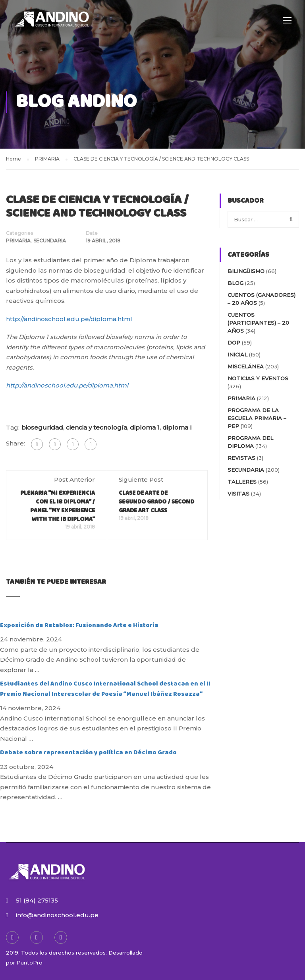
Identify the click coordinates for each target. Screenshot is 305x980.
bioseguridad (42, 427)
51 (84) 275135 (37, 900)
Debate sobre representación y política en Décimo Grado (88, 752)
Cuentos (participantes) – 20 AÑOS (258, 323)
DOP (234, 343)
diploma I (177, 427)
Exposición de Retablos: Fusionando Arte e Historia (79, 625)
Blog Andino (76, 102)
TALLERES (242, 482)
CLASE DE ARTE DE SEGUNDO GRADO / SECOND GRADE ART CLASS (156, 502)
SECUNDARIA (50, 241)
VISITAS (238, 494)
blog (236, 283)
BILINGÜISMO (246, 271)
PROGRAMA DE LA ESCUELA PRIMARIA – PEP (257, 418)
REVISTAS (241, 458)
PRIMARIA (18, 241)
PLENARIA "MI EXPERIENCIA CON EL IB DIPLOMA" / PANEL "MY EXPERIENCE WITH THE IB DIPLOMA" (58, 506)
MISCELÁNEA (246, 366)
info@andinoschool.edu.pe (57, 915)
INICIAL (237, 354)
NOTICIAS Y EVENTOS (258, 378)
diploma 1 (145, 427)
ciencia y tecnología (97, 427)
